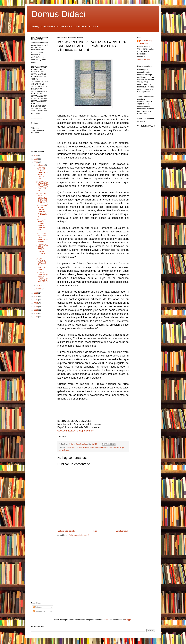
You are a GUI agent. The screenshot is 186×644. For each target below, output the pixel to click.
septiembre (41, 165)
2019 (36, 162)
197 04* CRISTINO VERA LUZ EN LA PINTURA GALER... (41, 264)
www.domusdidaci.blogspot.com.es (75, 431)
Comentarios (39, 611)
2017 (36, 296)
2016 (36, 300)
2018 (36, 293)
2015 (36, 303)
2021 (36, 155)
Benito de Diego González (147, 42)
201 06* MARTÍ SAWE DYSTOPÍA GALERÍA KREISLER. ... (42, 211)
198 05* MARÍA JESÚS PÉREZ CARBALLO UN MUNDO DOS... (42, 250)
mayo (38, 285)
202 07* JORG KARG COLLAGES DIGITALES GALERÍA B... (42, 198)
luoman (105, 620)
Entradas (37, 607)
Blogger (128, 620)
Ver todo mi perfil (144, 60)
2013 (36, 310)
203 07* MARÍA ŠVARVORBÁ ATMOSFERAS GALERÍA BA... (42, 186)
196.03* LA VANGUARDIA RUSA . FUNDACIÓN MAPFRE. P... (42, 277)
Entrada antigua (122, 531)
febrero (39, 289)
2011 (36, 317)
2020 (36, 159)
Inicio (95, 531)
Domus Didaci (58, 14)
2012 (36, 313)
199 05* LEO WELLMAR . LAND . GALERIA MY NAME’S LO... (42, 238)
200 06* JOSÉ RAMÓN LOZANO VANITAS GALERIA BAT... (41, 225)
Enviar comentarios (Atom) (79, 535)
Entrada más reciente (66, 531)
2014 (36, 307)
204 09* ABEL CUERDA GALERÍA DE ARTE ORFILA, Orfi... (42, 173)
